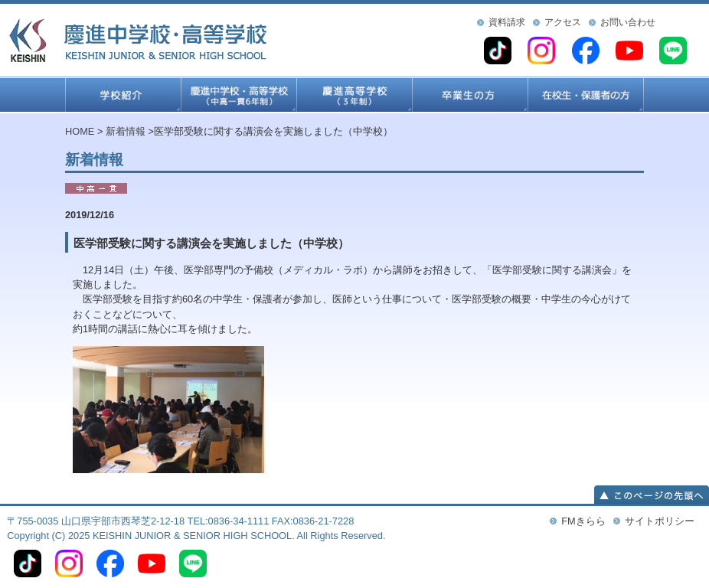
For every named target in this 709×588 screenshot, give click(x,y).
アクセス (563, 22)
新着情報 (126, 131)
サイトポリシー (660, 521)
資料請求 (507, 22)
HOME (80, 131)
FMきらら (583, 521)
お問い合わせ (628, 22)
